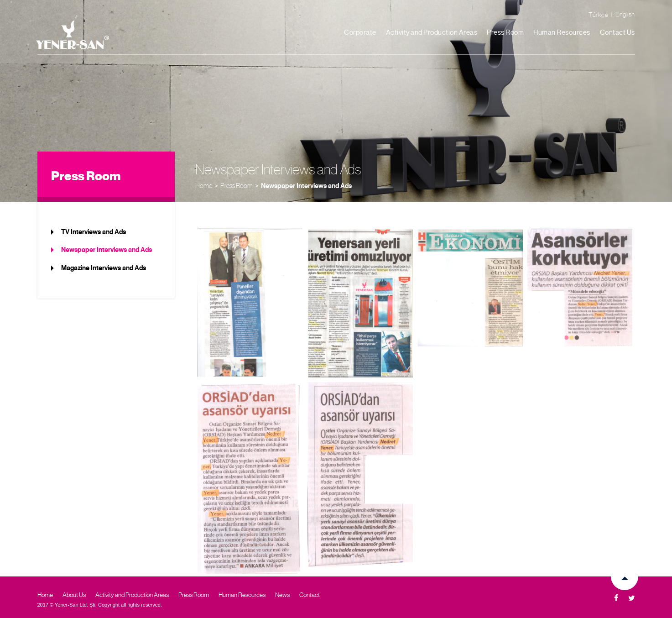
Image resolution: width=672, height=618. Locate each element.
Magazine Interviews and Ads (104, 268)
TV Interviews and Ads (94, 232)
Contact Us (617, 32)
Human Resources (562, 32)
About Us (74, 595)
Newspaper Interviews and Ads (306, 186)
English (625, 14)
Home (204, 186)
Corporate (360, 32)
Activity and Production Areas (432, 32)
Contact (310, 595)
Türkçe (598, 15)
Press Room (505, 32)
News (282, 595)
